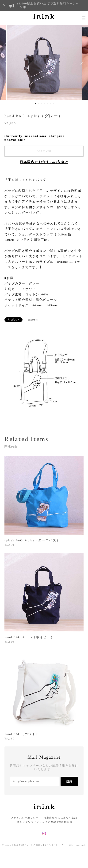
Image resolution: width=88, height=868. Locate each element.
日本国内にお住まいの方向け (44, 162)
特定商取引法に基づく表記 (60, 818)
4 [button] (44, 104)
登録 (69, 781)
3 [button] (41, 104)
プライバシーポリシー (25, 818)
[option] (44, 62)
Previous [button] (7, 62)
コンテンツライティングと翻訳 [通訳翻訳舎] (44, 822)
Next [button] (81, 62)
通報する (33, 320)
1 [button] (35, 104)
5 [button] (47, 104)
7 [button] (54, 104)
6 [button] (50, 104)
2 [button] (38, 104)
